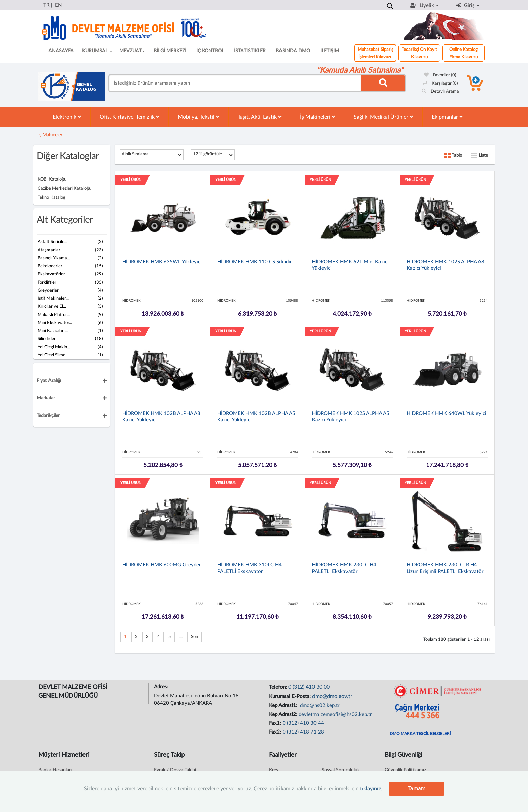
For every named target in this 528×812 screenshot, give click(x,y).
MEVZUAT (132, 51)
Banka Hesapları (55, 770)
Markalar (46, 398)
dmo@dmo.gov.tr (332, 696)
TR (46, 5)
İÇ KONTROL (210, 51)
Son (194, 637)
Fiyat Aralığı (49, 381)
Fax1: (276, 723)
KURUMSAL (97, 51)
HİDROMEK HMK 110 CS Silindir (255, 262)
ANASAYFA (61, 51)
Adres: (162, 687)
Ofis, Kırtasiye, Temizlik (129, 117)
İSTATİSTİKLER (250, 51)
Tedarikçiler (48, 416)
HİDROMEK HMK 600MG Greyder (162, 565)
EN (58, 5)
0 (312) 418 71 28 (303, 732)
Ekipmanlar (447, 117)
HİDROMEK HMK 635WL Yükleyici (162, 262)
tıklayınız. (371, 789)
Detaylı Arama (440, 91)
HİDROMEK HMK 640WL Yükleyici (447, 413)
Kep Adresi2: (284, 714)
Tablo (453, 155)
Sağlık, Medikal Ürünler (383, 117)
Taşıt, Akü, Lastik (260, 117)
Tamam (417, 789)
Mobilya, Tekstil (199, 117)
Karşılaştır (440, 83)
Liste (480, 155)
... (181, 637)
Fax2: (276, 732)
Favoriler (440, 75)
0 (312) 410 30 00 (309, 687)
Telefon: (279, 687)
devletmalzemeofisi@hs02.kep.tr (335, 714)
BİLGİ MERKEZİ (170, 51)
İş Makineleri (318, 117)
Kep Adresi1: (284, 705)
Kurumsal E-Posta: (291, 697)
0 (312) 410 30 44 (303, 723)
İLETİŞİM (330, 51)
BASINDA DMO (293, 51)
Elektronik (67, 117)
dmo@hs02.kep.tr (319, 705)
